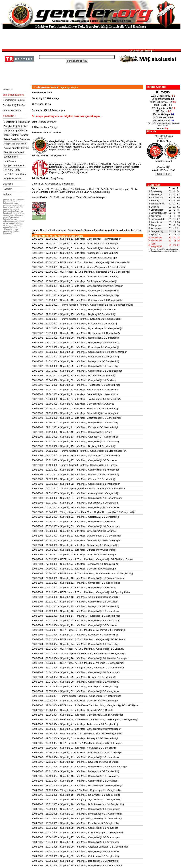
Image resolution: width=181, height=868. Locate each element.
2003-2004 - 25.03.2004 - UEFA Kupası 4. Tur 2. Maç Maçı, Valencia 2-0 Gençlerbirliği (78, 663)
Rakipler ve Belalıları (14, 165)
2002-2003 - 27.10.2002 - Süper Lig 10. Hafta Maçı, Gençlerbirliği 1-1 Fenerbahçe (75, 423)
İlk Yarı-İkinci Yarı (13, 178)
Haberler (7, 189)
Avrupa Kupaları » (12, 110)
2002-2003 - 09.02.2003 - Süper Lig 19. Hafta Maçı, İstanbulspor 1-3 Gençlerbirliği (76, 474)
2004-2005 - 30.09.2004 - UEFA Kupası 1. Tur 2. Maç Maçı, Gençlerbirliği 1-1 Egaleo (77, 743)
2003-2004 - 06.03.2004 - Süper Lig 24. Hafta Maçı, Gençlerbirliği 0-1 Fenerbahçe (75, 644)
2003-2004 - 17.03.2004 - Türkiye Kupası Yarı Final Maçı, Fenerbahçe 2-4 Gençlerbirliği (78, 653)
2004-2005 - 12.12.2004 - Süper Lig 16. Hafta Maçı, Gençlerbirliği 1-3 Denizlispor (75, 781)
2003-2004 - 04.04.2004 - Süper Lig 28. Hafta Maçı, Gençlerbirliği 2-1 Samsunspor (76, 672)
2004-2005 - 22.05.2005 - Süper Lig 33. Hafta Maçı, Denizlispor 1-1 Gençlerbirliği (75, 861)
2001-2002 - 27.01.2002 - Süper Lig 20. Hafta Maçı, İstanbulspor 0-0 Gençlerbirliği (76, 338)
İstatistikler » (9, 116)
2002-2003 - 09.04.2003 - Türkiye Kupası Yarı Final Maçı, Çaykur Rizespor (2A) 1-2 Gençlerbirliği (83, 512)
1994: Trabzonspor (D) (163, 102)
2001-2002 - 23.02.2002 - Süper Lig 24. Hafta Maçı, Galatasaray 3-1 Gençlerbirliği (75, 357)
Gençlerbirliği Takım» (14, 100)
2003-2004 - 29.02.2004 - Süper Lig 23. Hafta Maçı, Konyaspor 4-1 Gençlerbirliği (75, 635)
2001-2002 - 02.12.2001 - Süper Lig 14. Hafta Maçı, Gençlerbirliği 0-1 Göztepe (74, 309)
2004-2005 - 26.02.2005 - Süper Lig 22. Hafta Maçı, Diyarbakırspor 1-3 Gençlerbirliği (77, 814)
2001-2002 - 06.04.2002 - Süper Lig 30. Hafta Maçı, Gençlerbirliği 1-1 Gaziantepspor (77, 371)
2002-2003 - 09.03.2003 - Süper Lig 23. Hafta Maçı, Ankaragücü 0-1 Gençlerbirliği (75, 493)
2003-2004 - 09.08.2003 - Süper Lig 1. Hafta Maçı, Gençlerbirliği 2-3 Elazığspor (74, 531)
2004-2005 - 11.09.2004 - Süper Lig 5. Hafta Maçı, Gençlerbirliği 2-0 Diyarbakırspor (76, 729)
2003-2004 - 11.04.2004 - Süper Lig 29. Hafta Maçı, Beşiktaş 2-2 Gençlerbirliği (74, 677)
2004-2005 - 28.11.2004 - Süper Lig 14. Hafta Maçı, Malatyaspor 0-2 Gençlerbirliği (76, 771)
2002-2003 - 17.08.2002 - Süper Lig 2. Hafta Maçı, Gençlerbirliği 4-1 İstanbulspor (75, 394)
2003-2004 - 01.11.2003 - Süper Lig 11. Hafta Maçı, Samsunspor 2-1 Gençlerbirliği (76, 583)
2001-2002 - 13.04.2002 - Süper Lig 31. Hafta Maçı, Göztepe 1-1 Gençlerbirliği (74, 375)
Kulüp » (7, 194)
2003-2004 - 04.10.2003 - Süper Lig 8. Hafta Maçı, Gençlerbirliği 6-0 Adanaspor (74, 569)
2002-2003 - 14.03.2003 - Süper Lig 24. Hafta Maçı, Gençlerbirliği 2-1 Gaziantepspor (77, 498)
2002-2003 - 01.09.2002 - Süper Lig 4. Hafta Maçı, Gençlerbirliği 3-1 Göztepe (73, 404)
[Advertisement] (91, 39)
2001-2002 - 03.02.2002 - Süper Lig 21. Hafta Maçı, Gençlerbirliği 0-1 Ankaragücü (75, 342)
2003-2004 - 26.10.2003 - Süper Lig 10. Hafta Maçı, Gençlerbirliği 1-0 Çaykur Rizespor (78, 578)
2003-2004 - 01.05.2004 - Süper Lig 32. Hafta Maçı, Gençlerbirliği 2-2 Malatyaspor (76, 691)
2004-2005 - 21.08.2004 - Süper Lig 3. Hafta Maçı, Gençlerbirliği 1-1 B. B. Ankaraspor (77, 715)
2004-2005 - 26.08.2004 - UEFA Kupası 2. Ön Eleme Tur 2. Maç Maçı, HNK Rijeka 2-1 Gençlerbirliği (85, 719)
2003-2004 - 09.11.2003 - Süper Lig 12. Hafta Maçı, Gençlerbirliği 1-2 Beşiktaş (74, 588)
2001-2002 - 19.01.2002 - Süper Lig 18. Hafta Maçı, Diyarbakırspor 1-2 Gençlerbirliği (77, 328)
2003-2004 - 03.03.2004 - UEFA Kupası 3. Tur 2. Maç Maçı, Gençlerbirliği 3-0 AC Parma (79, 639)
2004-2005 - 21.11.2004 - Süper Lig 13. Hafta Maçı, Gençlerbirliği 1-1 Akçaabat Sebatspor (80, 767)
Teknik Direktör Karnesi (16, 135)
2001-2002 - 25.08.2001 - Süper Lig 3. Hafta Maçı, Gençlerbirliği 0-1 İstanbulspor (75, 248)
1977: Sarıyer (163, 111)
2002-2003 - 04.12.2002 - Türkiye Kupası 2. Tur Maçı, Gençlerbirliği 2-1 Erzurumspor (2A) (79, 451)
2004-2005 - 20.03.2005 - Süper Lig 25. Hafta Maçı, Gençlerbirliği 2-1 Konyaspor (75, 828)
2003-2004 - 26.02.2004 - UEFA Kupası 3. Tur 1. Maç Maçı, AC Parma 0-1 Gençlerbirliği (79, 630)
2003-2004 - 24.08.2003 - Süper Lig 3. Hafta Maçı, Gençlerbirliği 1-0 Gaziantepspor (76, 540)
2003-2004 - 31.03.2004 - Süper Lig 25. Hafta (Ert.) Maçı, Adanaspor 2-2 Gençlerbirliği (78, 668)
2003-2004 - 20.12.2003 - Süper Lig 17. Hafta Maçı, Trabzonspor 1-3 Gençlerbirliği (76, 616)
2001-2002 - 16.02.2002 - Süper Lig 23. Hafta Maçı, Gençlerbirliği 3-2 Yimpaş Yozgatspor (79, 352)
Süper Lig (154, 185)
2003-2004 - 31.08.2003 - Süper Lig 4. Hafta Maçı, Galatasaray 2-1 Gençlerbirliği (75, 545)
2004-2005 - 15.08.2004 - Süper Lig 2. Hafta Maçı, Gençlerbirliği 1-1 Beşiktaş (73, 710)
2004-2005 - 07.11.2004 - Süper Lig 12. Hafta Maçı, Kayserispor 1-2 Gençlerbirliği (75, 762)
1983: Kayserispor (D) (163, 108)
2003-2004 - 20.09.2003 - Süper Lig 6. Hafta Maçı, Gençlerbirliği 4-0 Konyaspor (74, 555)
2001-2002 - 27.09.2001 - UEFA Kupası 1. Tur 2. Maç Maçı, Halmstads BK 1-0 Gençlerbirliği (81, 272)
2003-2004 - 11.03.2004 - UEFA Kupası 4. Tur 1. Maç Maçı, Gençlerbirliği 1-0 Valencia (78, 649)
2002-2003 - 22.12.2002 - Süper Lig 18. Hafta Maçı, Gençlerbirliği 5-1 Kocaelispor (75, 470)
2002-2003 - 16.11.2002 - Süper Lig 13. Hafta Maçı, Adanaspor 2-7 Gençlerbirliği (75, 437)
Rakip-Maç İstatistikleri (15, 144)
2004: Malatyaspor (163, 99)
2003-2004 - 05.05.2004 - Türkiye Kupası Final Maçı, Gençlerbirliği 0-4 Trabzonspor (76, 696)
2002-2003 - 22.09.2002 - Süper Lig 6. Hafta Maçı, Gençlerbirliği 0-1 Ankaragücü (75, 413)
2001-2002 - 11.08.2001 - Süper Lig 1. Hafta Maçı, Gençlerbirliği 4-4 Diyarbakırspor (76, 239)
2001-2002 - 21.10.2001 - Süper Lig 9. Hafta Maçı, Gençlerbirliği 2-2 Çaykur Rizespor (77, 286)
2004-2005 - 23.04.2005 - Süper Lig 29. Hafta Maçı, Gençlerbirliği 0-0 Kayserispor (75, 842)
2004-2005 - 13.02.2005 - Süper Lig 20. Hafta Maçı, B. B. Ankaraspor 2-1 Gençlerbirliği (78, 804)
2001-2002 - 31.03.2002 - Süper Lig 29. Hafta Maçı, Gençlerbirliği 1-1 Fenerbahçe (75, 366)
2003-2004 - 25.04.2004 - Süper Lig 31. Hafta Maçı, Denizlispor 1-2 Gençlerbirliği (75, 686)
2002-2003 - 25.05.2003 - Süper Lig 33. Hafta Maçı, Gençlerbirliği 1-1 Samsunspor (76, 526)
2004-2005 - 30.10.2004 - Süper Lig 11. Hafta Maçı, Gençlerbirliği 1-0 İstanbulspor (76, 757)
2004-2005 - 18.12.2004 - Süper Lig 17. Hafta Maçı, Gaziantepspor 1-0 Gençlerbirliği (77, 785)
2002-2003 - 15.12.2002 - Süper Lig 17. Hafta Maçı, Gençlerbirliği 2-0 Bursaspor (74, 460)
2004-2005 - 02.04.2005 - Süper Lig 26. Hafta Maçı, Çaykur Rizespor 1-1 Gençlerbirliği (78, 833)
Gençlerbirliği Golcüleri (15, 126)
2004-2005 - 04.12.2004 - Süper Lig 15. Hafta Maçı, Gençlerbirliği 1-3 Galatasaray (75, 776)
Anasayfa (8, 89)
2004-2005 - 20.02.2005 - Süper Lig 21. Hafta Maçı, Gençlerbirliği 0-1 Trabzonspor (76, 809)
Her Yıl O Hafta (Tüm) (15, 174)
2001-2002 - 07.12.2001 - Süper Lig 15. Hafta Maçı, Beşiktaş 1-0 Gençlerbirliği (74, 314)
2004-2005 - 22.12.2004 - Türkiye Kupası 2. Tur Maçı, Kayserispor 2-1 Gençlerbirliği (76, 790)
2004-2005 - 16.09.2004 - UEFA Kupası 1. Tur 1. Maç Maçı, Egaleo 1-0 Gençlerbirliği (77, 734)
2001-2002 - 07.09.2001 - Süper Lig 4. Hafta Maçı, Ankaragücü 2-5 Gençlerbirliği (75, 253)
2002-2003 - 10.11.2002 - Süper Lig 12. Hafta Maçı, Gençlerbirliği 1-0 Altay (72, 432)
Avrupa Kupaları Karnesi (16, 148)
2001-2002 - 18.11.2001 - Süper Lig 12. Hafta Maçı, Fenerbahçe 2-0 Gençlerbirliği (75, 295)
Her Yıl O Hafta (12, 170)
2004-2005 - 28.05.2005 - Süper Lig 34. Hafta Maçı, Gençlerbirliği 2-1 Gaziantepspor (77, 866)
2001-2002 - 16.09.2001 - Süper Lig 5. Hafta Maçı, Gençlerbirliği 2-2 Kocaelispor (75, 258)
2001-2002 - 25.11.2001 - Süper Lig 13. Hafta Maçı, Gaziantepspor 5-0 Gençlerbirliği (77, 300)
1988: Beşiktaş (163, 105)
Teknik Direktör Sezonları (17, 139)
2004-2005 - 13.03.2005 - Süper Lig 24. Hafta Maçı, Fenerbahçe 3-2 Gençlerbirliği (75, 823)
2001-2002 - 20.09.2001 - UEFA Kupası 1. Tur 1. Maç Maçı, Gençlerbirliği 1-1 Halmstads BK (81, 262)
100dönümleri (11, 157)
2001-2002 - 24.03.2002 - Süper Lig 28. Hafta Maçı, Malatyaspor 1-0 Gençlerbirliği (76, 361)
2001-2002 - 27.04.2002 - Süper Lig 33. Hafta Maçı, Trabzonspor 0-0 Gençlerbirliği (76, 385)
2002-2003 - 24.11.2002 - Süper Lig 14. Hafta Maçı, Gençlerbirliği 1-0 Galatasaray (75, 441)
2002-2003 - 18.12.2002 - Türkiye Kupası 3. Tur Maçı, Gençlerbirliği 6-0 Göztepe (75, 465)
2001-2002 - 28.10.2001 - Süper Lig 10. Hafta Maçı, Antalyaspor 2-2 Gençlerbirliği (75, 291)
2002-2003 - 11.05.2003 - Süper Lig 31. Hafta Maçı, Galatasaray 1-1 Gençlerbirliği (75, 517)
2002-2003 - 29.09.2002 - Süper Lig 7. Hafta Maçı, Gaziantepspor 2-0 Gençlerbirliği (76, 418)
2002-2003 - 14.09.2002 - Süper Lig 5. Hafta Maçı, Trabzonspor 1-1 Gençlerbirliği (75, 408)
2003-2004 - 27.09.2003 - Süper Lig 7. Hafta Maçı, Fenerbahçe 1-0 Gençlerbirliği (75, 564)
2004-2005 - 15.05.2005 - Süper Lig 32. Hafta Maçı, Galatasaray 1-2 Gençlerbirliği (75, 856)
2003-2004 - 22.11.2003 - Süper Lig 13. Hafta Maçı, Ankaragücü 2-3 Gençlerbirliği (75, 597)
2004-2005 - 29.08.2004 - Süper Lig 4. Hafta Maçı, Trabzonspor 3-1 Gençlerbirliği (75, 724)
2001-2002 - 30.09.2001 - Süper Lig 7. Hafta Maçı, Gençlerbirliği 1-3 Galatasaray (75, 276)
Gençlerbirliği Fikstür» (14, 105)
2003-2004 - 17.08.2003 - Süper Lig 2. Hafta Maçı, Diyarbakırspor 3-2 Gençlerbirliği (76, 536)
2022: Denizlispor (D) (163, 96)
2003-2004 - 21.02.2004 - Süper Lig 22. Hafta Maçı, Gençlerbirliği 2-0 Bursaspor (74, 625)
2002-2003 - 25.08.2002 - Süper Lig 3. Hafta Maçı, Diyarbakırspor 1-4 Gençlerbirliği (76, 399)
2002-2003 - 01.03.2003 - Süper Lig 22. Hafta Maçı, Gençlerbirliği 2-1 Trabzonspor (76, 484)
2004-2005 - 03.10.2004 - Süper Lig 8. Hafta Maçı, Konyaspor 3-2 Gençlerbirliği (74, 748)
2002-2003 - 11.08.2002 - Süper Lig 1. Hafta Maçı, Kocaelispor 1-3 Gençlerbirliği (75, 390)
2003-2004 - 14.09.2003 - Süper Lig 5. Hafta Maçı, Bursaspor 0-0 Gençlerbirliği (74, 550)
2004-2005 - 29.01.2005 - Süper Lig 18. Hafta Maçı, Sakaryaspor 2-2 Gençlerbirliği (76, 795)
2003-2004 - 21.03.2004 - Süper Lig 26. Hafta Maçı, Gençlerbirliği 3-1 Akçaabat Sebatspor (80, 658)
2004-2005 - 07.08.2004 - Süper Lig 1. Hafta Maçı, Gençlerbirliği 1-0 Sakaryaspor (75, 701)
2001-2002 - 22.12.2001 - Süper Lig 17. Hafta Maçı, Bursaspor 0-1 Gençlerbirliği (74, 324)
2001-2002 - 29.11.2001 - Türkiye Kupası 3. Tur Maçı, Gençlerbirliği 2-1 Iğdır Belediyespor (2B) (82, 305)
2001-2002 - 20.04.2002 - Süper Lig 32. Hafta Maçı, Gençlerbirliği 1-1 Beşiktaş (74, 380)
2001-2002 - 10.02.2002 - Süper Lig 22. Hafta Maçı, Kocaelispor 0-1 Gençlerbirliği (75, 347)
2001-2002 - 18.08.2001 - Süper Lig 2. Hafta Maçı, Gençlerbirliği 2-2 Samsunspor (75, 244)
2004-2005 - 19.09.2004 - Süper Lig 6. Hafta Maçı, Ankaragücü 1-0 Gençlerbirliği (75, 738)
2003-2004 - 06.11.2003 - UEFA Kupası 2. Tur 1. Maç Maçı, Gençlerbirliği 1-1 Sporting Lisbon (81, 592)
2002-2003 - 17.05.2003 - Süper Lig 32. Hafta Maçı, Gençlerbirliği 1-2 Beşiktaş (74, 522)
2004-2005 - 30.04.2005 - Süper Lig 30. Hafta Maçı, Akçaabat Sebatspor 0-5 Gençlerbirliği (80, 847)
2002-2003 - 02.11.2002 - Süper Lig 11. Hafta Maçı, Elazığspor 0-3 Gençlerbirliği (75, 427)
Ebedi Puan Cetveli (14, 152)
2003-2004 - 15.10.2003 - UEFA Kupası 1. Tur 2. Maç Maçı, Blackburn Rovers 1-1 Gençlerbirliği (82, 573)
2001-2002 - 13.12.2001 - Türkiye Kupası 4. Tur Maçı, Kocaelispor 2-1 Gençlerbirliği (76, 319)
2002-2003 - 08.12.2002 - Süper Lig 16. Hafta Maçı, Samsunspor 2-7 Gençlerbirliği (76, 456)
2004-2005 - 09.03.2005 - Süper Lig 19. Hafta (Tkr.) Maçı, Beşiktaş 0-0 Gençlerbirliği (77, 818)
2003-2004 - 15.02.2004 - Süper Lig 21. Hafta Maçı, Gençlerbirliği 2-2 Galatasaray (75, 621)
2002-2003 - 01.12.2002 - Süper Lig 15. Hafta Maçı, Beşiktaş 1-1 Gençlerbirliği (74, 446)
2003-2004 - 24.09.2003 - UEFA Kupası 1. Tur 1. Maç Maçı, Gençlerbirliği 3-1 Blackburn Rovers (82, 559)
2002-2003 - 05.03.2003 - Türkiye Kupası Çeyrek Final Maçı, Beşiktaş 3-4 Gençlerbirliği (78, 489)
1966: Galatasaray (163, 121)
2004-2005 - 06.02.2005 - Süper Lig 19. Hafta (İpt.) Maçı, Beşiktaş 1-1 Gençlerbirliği (76, 800)
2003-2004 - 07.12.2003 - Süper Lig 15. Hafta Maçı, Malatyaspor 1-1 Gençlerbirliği (76, 606)
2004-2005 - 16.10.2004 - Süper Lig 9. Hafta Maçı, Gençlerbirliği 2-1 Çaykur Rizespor (77, 752)
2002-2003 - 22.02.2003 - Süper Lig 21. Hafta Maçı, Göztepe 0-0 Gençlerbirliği (74, 479)
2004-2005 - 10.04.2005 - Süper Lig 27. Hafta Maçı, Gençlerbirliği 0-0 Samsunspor (76, 837)
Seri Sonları (10, 161)
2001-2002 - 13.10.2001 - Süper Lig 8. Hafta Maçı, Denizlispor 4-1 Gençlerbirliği (74, 281)
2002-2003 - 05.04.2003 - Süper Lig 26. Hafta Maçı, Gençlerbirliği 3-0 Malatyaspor (76, 507)
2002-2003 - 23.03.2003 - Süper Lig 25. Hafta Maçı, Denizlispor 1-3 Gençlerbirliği (75, 503)
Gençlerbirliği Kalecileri (16, 131)
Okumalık (8, 184)
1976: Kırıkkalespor (163, 114)
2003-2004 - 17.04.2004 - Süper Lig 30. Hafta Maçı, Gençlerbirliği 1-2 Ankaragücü (75, 682)
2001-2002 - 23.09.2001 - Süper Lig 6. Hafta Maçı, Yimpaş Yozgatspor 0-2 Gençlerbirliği (78, 267)
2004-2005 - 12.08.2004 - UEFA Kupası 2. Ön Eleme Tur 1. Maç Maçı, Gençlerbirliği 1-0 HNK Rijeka (85, 705)
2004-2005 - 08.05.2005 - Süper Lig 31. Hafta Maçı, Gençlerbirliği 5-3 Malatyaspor (76, 851)
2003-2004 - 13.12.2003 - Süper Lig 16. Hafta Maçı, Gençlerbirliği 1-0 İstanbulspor (76, 611)
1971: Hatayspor (163, 117)
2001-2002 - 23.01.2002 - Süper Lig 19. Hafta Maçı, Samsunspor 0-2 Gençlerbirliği (76, 333)
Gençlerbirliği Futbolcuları (17, 122)
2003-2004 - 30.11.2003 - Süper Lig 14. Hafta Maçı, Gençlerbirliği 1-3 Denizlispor (75, 602)
